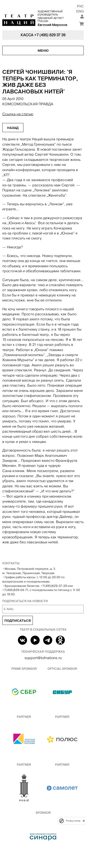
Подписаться (18, 621)
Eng (80, 11)
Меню (43, 51)
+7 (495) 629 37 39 (50, 35)
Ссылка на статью (18, 114)
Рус (80, 6)
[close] (84, 821)
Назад (13, 128)
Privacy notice (73, 821)
